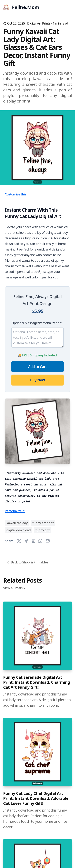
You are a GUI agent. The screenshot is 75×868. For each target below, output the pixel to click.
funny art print (43, 523)
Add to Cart (37, 367)
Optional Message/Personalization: (37, 323)
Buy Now (37, 380)
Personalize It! (15, 511)
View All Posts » (14, 588)
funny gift (42, 530)
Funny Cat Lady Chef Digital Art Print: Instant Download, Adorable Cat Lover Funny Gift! (36, 798)
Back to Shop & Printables (27, 562)
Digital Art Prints (39, 23)
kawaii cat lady (17, 523)
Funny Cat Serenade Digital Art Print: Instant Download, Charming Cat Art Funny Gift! (37, 682)
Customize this (15, 194)
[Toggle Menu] (68, 7)
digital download (18, 530)
